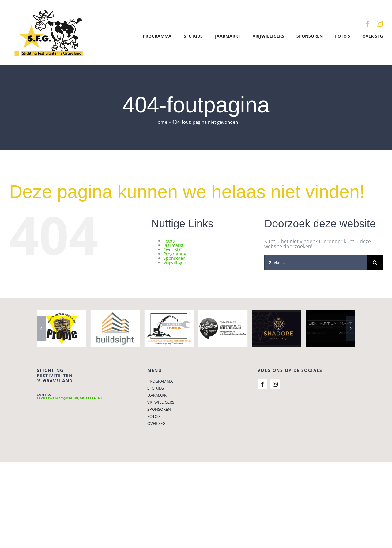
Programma (175, 254)
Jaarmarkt (173, 245)
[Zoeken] (375, 263)
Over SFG (173, 249)
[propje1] (62, 313)
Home (161, 122)
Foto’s (169, 241)
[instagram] (380, 24)
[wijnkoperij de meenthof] (223, 313)
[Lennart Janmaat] (330, 313)
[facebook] (367, 24)
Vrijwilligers (175, 262)
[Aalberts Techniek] (169, 313)
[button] (41, 328)
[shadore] (277, 313)
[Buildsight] (115, 313)
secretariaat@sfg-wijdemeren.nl (70, 398)
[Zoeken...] (316, 263)
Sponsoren (175, 258)
